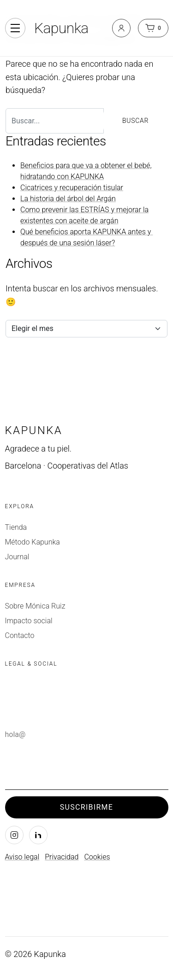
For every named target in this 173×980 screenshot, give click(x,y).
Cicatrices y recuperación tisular (72, 188)
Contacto (20, 635)
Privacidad (62, 857)
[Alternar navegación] (15, 28)
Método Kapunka (33, 542)
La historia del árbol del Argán (68, 199)
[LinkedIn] (38, 835)
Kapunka (61, 28)
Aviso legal (22, 857)
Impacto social (29, 621)
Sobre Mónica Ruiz (35, 606)
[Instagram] (14, 835)
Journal (17, 557)
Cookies (97, 857)
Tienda (16, 527)
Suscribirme (86, 807)
